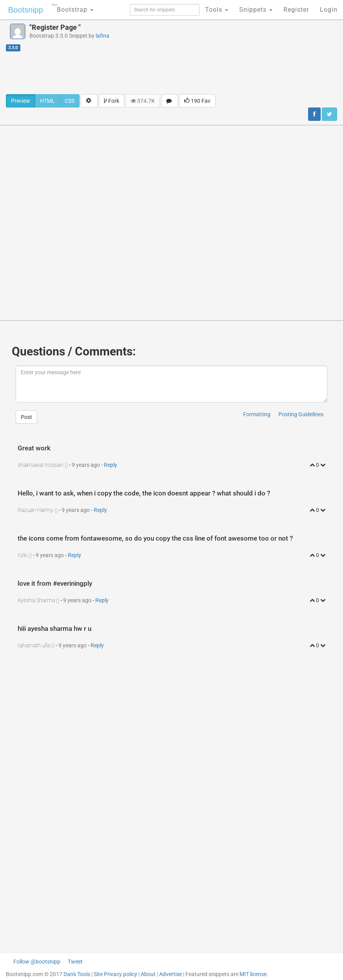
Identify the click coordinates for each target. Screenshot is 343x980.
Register (296, 10)
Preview (21, 101)
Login (329, 10)
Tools (217, 10)
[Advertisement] (172, 73)
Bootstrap (73, 7)
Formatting (257, 414)
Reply (111, 465)
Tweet (75, 962)
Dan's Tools (77, 974)
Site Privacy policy (115, 974)
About (148, 974)
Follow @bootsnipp (37, 962)
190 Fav (197, 101)
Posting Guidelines (301, 414)
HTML (47, 101)
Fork (112, 101)
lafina (103, 36)
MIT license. (254, 974)
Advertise (171, 974)
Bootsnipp (26, 10)
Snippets (256, 10)
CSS (70, 101)
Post (26, 417)
